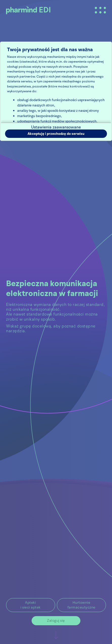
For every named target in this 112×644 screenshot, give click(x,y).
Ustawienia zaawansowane (56, 127)
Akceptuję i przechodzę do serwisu (56, 134)
